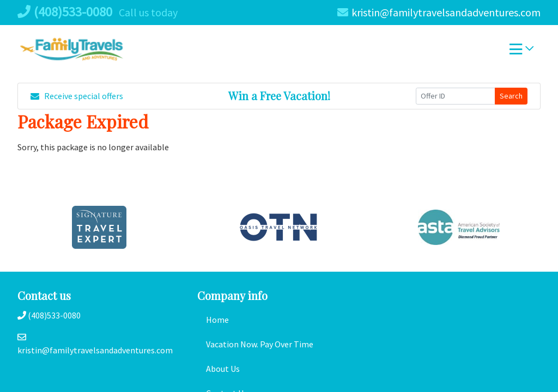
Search (511, 96)
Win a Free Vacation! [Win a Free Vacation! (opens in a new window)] (279, 96)
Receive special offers (77, 96)
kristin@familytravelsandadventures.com (439, 12)
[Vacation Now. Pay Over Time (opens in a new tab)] (279, 344)
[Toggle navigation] (521, 52)
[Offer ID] (456, 96)
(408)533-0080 (65, 12)
